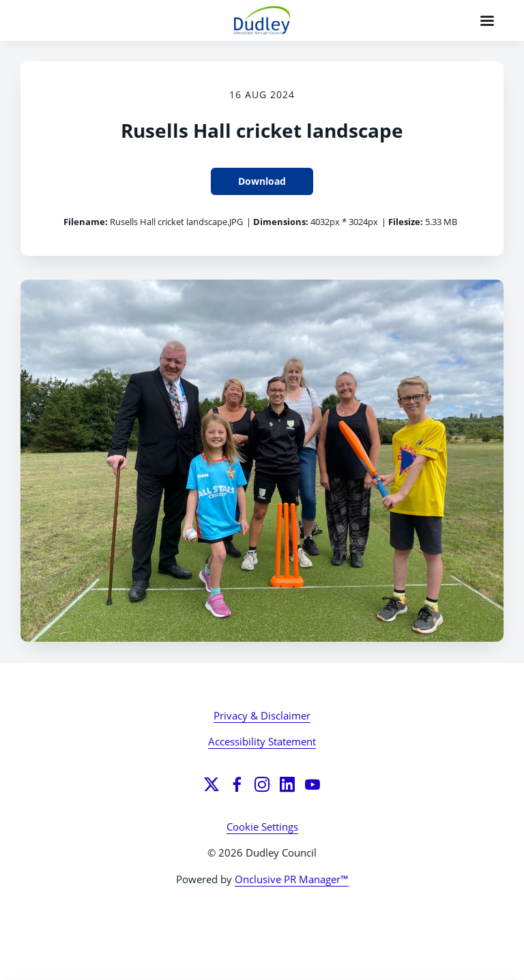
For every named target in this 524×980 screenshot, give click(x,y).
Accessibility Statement (262, 741)
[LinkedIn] (287, 784)
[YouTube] (312, 784)
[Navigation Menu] (487, 20)
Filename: (86, 222)
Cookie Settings (262, 827)
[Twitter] (212, 784)
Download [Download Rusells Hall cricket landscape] (262, 181)
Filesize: (406, 222)
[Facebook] (237, 784)
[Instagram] (262, 784)
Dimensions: (281, 222)
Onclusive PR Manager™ (292, 879)
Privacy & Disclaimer (262, 715)
